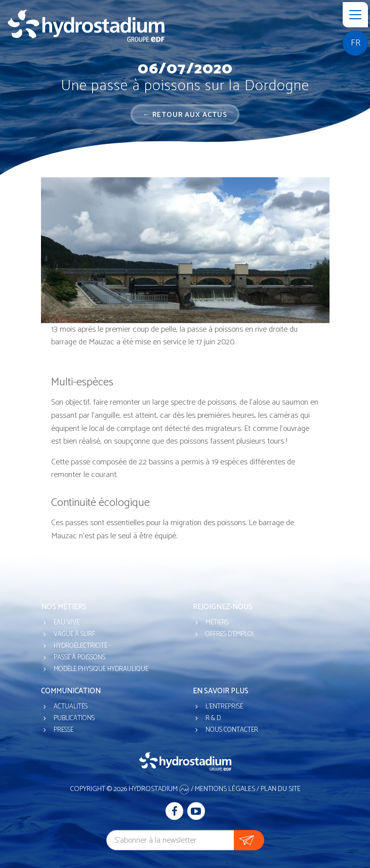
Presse (64, 730)
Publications (74, 718)
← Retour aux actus (185, 115)
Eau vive (67, 623)
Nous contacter (232, 730)
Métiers (217, 623)
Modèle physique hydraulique (101, 669)
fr (356, 43)
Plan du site (281, 789)
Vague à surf (74, 634)
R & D (213, 718)
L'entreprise (224, 707)
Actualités (71, 707)
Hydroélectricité (80, 646)
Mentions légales (225, 789)
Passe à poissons (79, 658)
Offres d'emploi (230, 634)
